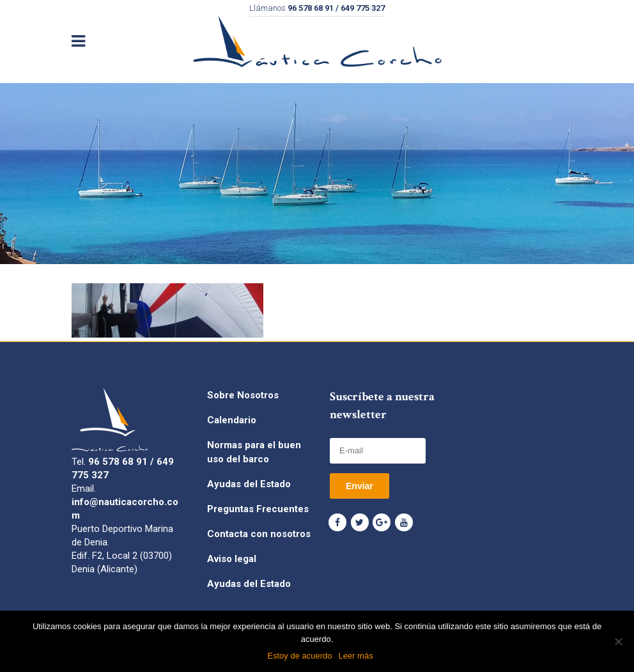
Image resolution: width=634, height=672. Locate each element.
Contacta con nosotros (259, 534)
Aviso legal (232, 559)
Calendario (232, 420)
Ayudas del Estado (249, 484)
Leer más (355, 656)
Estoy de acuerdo (299, 656)
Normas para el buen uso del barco (254, 452)
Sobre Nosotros (243, 395)
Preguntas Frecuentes (258, 509)
